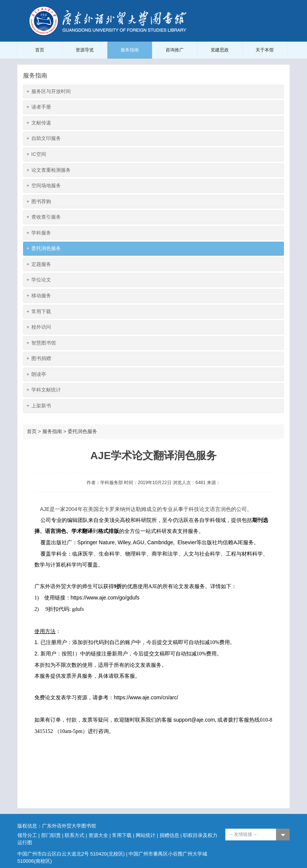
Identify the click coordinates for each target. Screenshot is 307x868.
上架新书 (39, 406)
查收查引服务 (44, 217)
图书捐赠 (39, 359)
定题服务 (39, 265)
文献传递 (39, 123)
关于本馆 (265, 50)
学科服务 (39, 233)
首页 (40, 50)
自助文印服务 (44, 139)
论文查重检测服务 (49, 170)
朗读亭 (36, 375)
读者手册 (39, 107)
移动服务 (39, 296)
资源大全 (98, 835)
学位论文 (39, 280)
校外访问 (39, 327)
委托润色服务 (44, 249)
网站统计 (146, 835)
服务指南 (130, 50)
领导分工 (27, 835)
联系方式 (74, 835)
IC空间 (36, 155)
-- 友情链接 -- (243, 834)
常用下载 (39, 312)
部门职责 (51, 835)
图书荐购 (39, 202)
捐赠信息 (169, 835)
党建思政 (220, 50)
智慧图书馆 (41, 343)
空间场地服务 (44, 186)
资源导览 (85, 50)
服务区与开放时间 (49, 92)
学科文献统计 (44, 390)
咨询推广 (175, 50)
